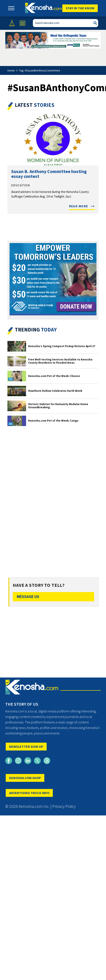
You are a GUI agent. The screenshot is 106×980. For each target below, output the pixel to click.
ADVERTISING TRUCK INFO (29, 793)
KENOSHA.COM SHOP (25, 778)
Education (21, 185)
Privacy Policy (64, 806)
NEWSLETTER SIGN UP (26, 746)
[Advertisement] (53, 498)
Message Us (28, 597)
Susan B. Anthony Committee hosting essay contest (49, 174)
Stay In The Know (80, 8)
